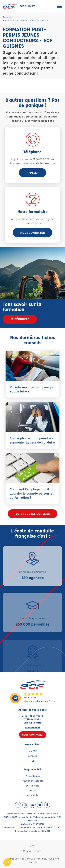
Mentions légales (33, 851)
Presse (32, 790)
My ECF (33, 751)
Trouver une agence (33, 781)
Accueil (7, 17)
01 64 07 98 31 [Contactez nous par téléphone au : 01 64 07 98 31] (32, 727)
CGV (32, 846)
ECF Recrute (33, 786)
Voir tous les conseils (33, 514)
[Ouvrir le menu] (60, 6)
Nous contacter (32, 232)
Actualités (33, 795)
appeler (32, 173)
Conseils (32, 756)
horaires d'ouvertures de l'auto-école (32, 163)
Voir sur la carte (32, 723)
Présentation (33, 776)
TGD (33, 761)
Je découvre (20, 319)
